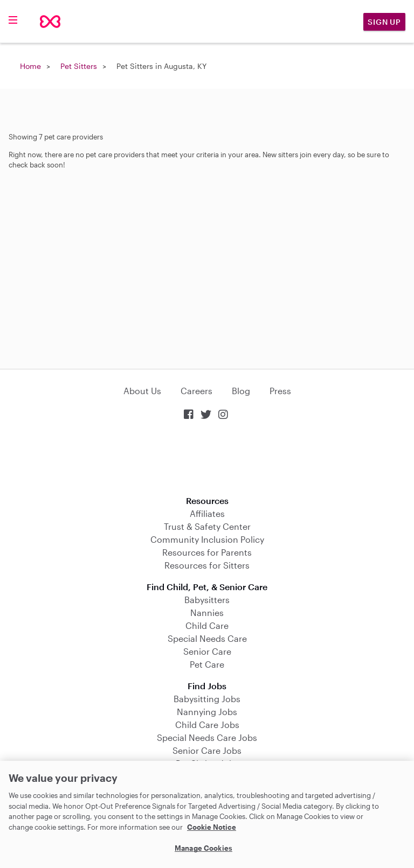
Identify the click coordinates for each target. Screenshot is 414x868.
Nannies (207, 612)
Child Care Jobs (207, 724)
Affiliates (207, 513)
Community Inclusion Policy (207, 539)
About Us (142, 391)
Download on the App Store (207, 459)
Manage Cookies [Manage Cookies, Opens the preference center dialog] (203, 848)
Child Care (207, 625)
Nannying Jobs (207, 712)
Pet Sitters (79, 66)
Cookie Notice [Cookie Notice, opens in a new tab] (212, 827)
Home (30, 66)
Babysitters (207, 600)
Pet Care (207, 664)
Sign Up (384, 22)
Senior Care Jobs (207, 750)
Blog (241, 391)
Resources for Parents (207, 552)
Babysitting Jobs (207, 699)
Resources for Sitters (207, 565)
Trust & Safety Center (207, 526)
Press (280, 391)
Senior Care (207, 651)
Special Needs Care (207, 638)
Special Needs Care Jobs (207, 737)
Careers (196, 391)
